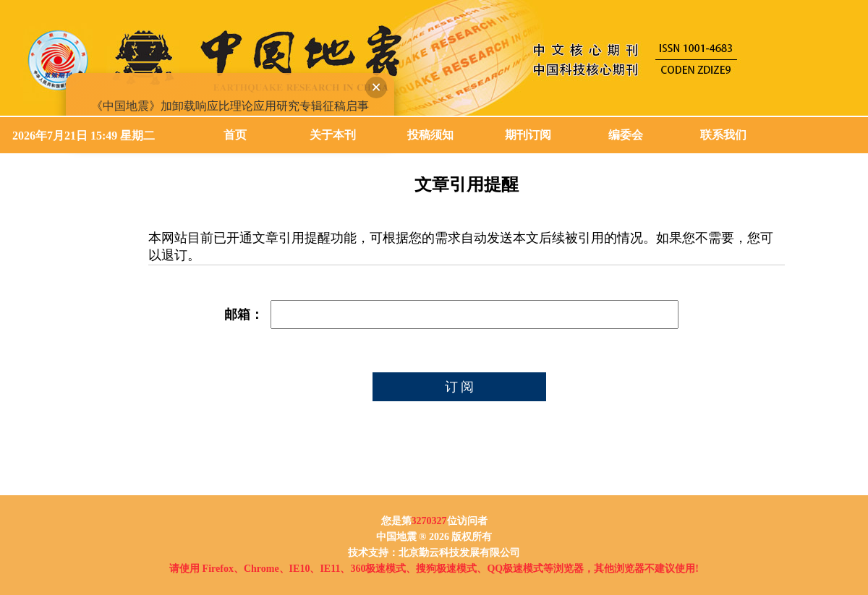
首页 (235, 135)
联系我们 (723, 135)
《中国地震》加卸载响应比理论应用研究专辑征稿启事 (229, 104)
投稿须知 (430, 135)
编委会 (626, 135)
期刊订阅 (528, 135)
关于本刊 (333, 135)
